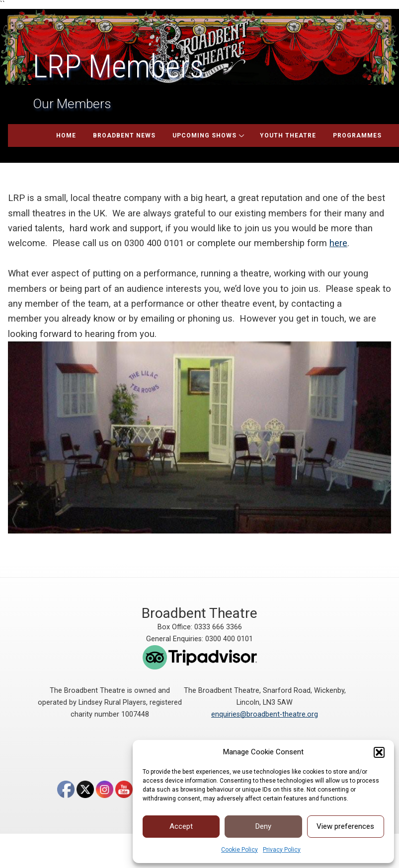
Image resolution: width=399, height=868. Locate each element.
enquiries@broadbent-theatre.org (265, 714)
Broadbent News (124, 135)
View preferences (345, 826)
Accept (181, 826)
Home (66, 135)
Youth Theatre (288, 135)
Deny (263, 826)
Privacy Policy (282, 850)
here (338, 243)
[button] (379, 752)
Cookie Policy (239, 850)
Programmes (357, 135)
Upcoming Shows (204, 135)
